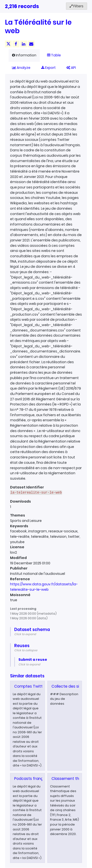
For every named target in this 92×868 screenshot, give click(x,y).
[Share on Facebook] (16, 44)
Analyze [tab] (21, 68)
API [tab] (71, 68)
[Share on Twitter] (8, 44)
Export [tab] (48, 68)
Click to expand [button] (25, 634)
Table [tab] (54, 55)
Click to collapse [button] (26, 650)
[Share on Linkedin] (24, 44)
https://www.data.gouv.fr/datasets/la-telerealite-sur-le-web (44, 587)
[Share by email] (31, 44)
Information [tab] (24, 55)
